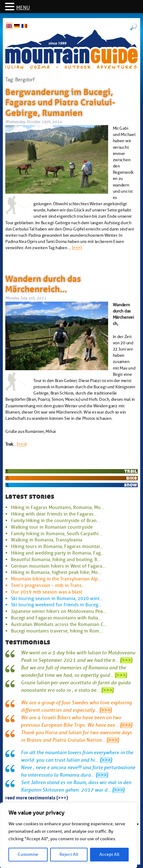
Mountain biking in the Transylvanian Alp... (56, 579)
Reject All (69, 854)
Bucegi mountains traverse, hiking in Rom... (57, 631)
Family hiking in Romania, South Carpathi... (57, 534)
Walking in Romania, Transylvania (47, 540)
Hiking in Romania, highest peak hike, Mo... (56, 572)
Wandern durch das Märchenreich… (43, 283)
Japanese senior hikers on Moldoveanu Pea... (59, 611)
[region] (69, 835)
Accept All (109, 854)
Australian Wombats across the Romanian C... (59, 624)
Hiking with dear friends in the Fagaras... (54, 514)
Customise (28, 854)
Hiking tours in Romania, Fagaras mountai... (57, 546)
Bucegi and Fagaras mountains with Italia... (56, 618)
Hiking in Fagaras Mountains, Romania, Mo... (58, 507)
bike (132, 478)
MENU (23, 8)
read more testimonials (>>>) (37, 797)
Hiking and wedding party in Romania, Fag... (58, 553)
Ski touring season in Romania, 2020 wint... (57, 599)
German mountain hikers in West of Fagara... (58, 566)
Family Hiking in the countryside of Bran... (56, 521)
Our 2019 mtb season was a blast (47, 592)
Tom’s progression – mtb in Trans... (48, 585)
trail (131, 471)
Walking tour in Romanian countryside (52, 527)
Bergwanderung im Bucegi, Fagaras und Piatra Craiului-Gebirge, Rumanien (60, 101)
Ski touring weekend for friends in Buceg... (56, 605)
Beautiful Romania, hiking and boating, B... (56, 560)
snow (131, 485)
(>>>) (77, 248)
